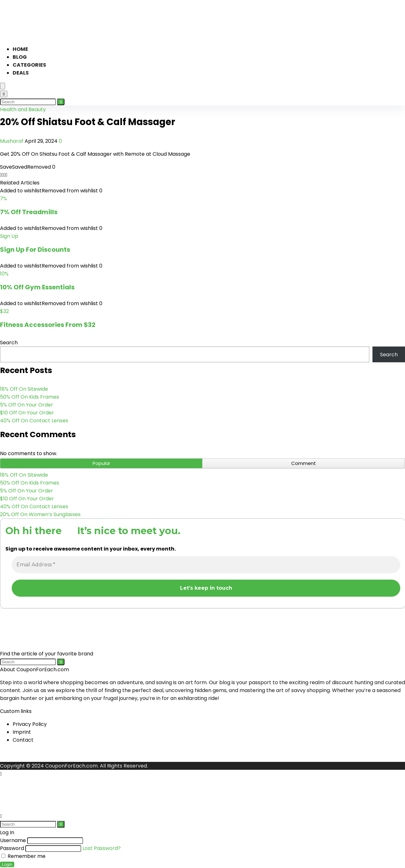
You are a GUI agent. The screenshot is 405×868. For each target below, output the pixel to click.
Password (12, 848)
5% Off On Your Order (27, 405)
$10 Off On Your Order (27, 413)
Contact (23, 740)
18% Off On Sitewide (24, 389)
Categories (29, 65)
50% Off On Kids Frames (30, 397)
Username (13, 840)
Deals (21, 73)
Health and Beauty (23, 109)
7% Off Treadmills (29, 212)
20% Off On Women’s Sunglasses (40, 514)
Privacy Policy (30, 724)
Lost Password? (102, 848)
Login (7, 864)
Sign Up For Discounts (35, 250)
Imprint (22, 732)
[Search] (4, 94)
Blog (20, 57)
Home (20, 49)
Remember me (23, 856)
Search (9, 343)
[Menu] (3, 86)
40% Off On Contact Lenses (34, 421)
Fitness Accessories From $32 (48, 325)
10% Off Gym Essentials (37, 287)
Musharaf (12, 141)
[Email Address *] (206, 565)
